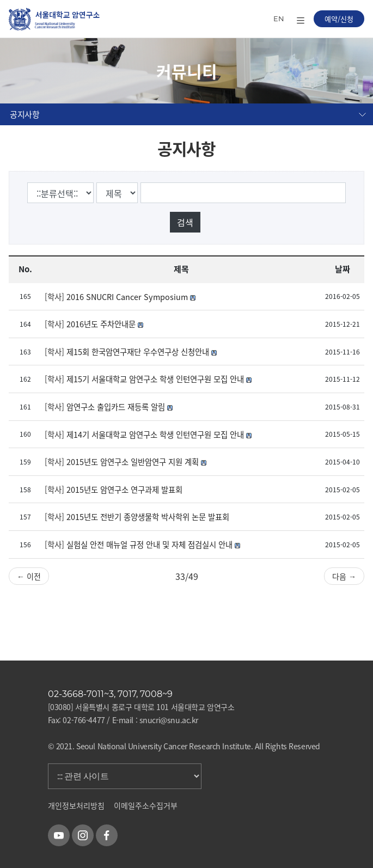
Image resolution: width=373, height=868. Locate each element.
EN (279, 19)
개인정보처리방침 (76, 805)
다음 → (344, 576)
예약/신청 (339, 19)
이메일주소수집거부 (146, 805)
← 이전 (29, 576)
